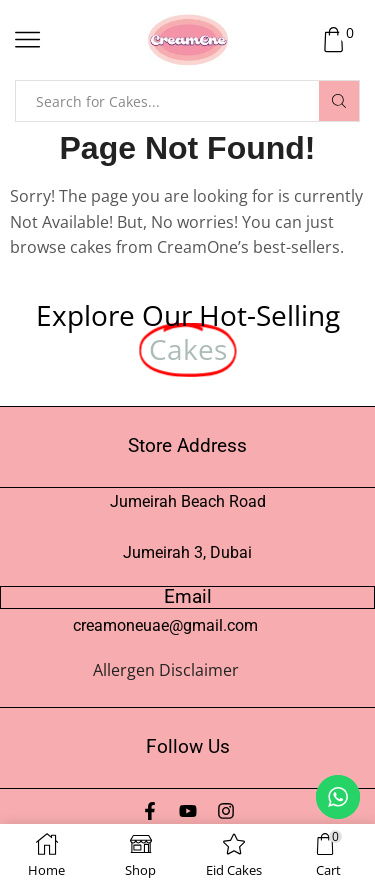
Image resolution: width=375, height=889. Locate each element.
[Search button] (339, 101)
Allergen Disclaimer (166, 670)
